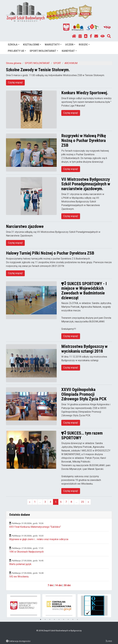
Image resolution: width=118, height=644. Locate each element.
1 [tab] (41, 619)
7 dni (50, 585)
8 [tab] (73, 619)
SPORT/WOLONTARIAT (44, 51)
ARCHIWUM (71, 63)
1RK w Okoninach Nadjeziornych (26, 552)
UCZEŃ (70, 45)
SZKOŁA (14, 45)
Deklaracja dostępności (20, 641)
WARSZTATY (53, 45)
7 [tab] (68, 619)
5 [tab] (59, 619)
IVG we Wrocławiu (19, 577)
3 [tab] (50, 619)
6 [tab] (64, 619)
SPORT (57, 63)
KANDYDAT (69, 51)
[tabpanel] (24, 606)
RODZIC (84, 45)
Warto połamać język (20, 564)
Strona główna (14, 63)
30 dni (67, 585)
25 (83, 502)
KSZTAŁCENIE (32, 45)
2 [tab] (45, 619)
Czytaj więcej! (15, 82)
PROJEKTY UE (17, 51)
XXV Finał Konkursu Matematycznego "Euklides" (35, 527)
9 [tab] (77, 619)
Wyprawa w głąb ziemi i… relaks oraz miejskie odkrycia (39, 539)
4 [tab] (54, 619)
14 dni (58, 585)
